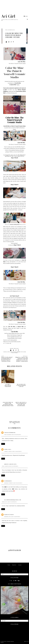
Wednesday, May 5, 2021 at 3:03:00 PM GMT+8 (12, 517)
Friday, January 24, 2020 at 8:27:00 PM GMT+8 (10, 466)
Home (9, 565)
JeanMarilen (8, 481)
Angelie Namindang (10, 433)
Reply (3, 444)
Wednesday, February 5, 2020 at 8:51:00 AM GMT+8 (13, 483)
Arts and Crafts (12, 352)
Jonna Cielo (8, 449)
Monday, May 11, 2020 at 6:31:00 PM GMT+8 (9, 502)
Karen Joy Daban (9, 515)
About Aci (14, 565)
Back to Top (26, 641)
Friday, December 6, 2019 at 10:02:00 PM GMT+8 (13, 435)
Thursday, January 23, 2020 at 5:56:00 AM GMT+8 (13, 451)
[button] (25, 16)
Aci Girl (8, 16)
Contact (20, 565)
